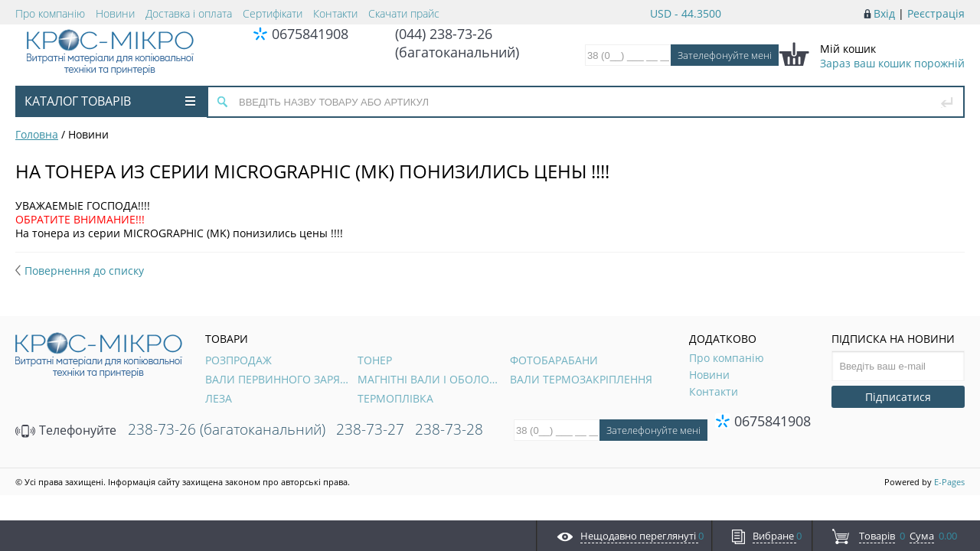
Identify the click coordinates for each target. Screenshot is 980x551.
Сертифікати (273, 13)
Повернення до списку (80, 271)
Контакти (335, 13)
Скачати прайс (404, 13)
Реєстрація (936, 13)
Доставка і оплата (189, 13)
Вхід (884, 13)
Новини (115, 13)
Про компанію (50, 13)
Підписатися (898, 397)
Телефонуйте (66, 430)
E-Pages (949, 482)
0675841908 (310, 34)
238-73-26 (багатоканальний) (227, 429)
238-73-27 (370, 429)
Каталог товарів (110, 101)
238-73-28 (449, 429)
